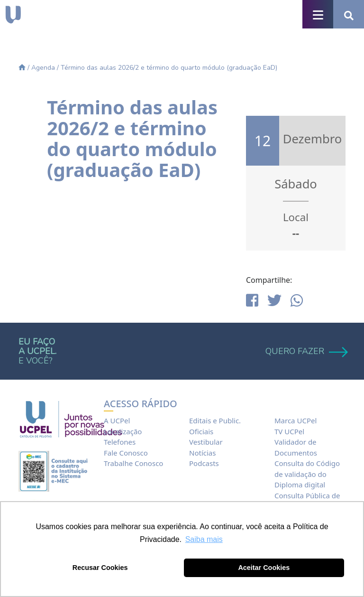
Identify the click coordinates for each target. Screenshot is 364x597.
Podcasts (204, 463)
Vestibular (206, 442)
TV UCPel (289, 431)
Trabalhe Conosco (133, 463)
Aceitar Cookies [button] (264, 568)
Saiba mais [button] (204, 539)
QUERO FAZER (305, 351)
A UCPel (117, 420)
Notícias (202, 453)
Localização (123, 431)
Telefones (120, 442)
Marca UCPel (296, 420)
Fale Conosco (126, 453)
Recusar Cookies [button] (100, 568)
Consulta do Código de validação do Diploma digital (307, 474)
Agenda (43, 68)
